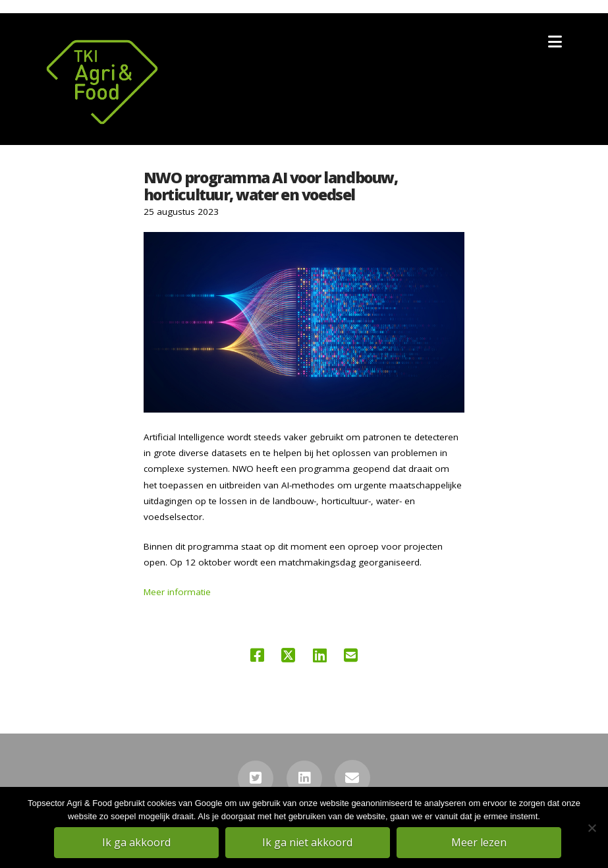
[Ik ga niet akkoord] (592, 828)
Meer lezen (479, 842)
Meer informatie (177, 592)
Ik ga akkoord (136, 842)
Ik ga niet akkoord (307, 842)
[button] (555, 42)
